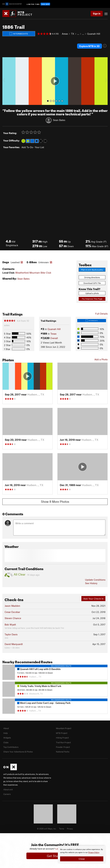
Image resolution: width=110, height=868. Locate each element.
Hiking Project (62, 738)
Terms (62, 829)
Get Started (55, 856)
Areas (65, 34)
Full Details (101, 314)
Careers (7, 794)
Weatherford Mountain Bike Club (33, 273)
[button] (6, 81)
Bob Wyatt (10, 624)
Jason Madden (12, 606)
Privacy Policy (94, 853)
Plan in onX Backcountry (92, 270)
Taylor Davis (11, 634)
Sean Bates (59, 120)
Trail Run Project (63, 742)
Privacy (70, 829)
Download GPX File (92, 283)
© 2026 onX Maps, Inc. (47, 829)
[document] (82, 855)
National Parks (63, 752)
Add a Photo (101, 359)
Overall (54, 338)
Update (95, 580)
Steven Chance (13, 618)
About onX (8, 789)
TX (73, 34)
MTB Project (62, 733)
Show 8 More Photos (55, 502)
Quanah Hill (94, 34)
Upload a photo (92, 293)
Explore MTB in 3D (89, 46)
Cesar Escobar (12, 612)
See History (91, 583)
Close (82, 859)
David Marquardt (14, 644)
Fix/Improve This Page (92, 299)
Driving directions (92, 277)
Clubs (6, 742)
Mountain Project (64, 728)
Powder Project (63, 747)
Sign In (97, 14)
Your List (39, 147)
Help (5, 733)
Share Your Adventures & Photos (18, 752)
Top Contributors (11, 747)
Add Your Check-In (93, 599)
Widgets (7, 738)
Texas (53, 334)
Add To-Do (27, 147)
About (6, 728)
